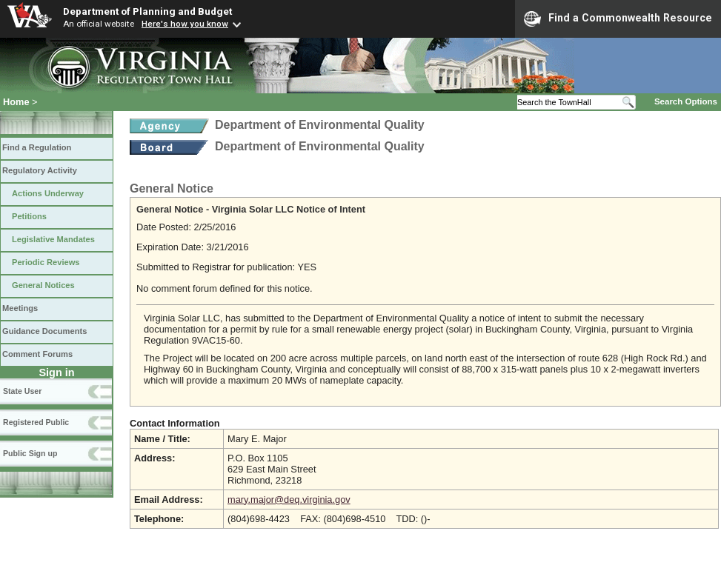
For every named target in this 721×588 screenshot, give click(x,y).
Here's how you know (185, 24)
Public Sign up (30, 453)
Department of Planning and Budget (147, 11)
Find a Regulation (37, 147)
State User (22, 391)
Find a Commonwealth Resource (618, 19)
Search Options (686, 101)
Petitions (29, 216)
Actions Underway (48, 193)
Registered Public (36, 422)
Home (16, 102)
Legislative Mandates (53, 239)
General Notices (43, 285)
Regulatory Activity (40, 170)
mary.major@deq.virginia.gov (289, 500)
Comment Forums (37, 354)
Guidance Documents (44, 331)
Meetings (20, 308)
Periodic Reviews (46, 262)
